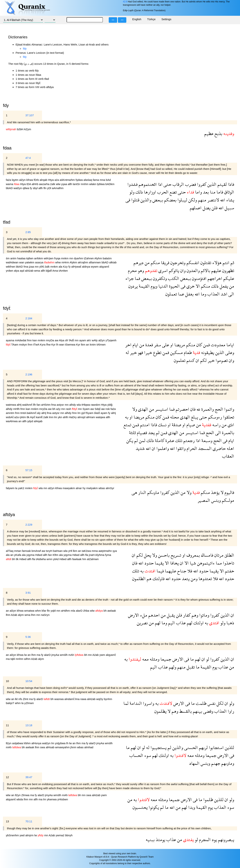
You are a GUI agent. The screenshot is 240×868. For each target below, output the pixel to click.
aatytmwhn (106, 551)
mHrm (66, 262)
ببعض (157, 200)
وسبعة (206, 440)
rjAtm (23, 417)
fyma (108, 555)
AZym (27, 129)
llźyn (9, 743)
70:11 (29, 821)
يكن (130, 440)
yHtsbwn (63, 799)
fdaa (7, 148)
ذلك (139, 192)
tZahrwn (89, 258)
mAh (72, 655)
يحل (147, 555)
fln (45, 188)
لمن (142, 440)
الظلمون (139, 579)
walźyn (18, 188)
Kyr (54, 345)
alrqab (44, 180)
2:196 (29, 374)
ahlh (66, 417)
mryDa (50, 340)
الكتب (173, 278)
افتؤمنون (199, 278)
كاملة (159, 440)
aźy (59, 409)
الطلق (229, 555)
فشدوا (132, 184)
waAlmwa (12, 421)
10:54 (29, 681)
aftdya (9, 515)
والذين (145, 200)
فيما (160, 571)
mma (95, 551)
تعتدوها (205, 579)
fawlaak (77, 559)
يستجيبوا (158, 747)
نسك (162, 425)
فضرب (190, 184)
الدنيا (163, 286)
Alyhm (99, 258)
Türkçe (151, 19)
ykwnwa (52, 799)
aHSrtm (46, 405)
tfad (7, 222)
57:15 (29, 470)
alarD (80, 611)
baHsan (58, 551)
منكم (155, 263)
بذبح (218, 133)
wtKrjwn (49, 258)
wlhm (28, 659)
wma (37, 271)
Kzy (66, 267)
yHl (71, 551)
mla (73, 611)
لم (157, 433)
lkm (84, 345)
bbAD (10, 188)
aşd (22, 271)
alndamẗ (70, 699)
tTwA (37, 345)
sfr (67, 340)
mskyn (23, 345)
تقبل (190, 667)
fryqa (58, 258)
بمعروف (193, 555)
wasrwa (59, 699)
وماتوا (204, 615)
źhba (87, 611)
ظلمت (201, 703)
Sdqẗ (98, 409)
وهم (194, 615)
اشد (223, 294)
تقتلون (205, 263)
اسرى (163, 270)
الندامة (135, 703)
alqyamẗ (104, 267)
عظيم (209, 133)
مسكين (176, 352)
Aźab (14, 615)
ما (191, 659)
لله (198, 409)
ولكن (192, 200)
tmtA (23, 413)
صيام (190, 425)
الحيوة (174, 286)
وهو (140, 270)
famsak (27, 551)
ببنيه (150, 839)
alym (21, 615)
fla (87, 555)
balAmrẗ (32, 413)
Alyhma (100, 555)
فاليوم (229, 492)
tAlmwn (101, 345)
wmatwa (30, 611)
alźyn (23, 180)
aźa (57, 180)
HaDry (73, 417)
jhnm (74, 747)
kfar (44, 611)
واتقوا (180, 448)
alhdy (73, 405)
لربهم (203, 747)
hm (85, 559)
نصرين (142, 623)
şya (115, 551)
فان (192, 409)
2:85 (28, 232)
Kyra (43, 345)
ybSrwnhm (13, 835)
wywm (95, 267)
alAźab (30, 271)
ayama (10, 340)
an (88, 345)
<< (113, 20)
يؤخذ (215, 492)
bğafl (49, 271)
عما (181, 294)
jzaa (32, 267)
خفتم (229, 571)
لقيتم (222, 184)
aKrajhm (83, 262)
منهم (202, 200)
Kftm (56, 555)
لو (207, 659)
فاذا (230, 184)
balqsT (10, 703)
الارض (133, 615)
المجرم (204, 839)
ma (39, 655)
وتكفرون (159, 278)
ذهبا (230, 623)
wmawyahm (63, 747)
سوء (147, 755)
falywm (11, 488)
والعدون (193, 270)
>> (122, 20)
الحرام (191, 448)
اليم (171, 623)
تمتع (127, 425)
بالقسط (185, 711)
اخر (128, 345)
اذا (160, 184)
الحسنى (190, 747)
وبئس (215, 500)
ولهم (172, 667)
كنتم (190, 360)
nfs (21, 699)
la (17, 488)
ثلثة (132, 433)
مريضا (179, 345)
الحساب (136, 755)
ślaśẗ (97, 413)
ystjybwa (61, 743)
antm (14, 258)
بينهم (197, 711)
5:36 (28, 637)
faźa (9, 180)
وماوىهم (227, 763)
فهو (140, 352)
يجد (151, 433)
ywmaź (60, 835)
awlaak (112, 611)
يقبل (170, 615)
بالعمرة (228, 433)
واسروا (148, 703)
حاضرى (219, 448)
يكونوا (153, 807)
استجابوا (216, 747)
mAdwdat (21, 340)
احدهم (153, 615)
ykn (60, 417)
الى (231, 294)
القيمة (144, 286)
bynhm (108, 699)
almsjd (82, 417)
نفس (211, 703)
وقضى (208, 711)
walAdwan (13, 262)
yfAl (42, 267)
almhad (89, 747)
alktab (113, 262)
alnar (79, 488)
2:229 (29, 525)
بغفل (189, 294)
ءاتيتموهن (205, 563)
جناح (181, 571)
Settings (166, 19)
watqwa (101, 417)
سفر (157, 345)
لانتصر (213, 200)
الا (197, 286)
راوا (230, 711)
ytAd (56, 559)
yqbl (54, 611)
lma (78, 699)
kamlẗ (40, 417)
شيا (192, 563)
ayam (83, 340)
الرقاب (178, 184)
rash (69, 409)
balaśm (107, 258)
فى (128, 200)
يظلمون (160, 711)
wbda (20, 799)
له (127, 352)
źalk (53, 184)
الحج (218, 409)
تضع (173, 192)
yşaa (65, 184)
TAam (15, 345)
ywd (22, 835)
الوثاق (229, 192)
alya (17, 271)
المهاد (194, 763)
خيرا (148, 352)
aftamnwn (95, 262)
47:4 (28, 158)
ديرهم (139, 263)
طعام (187, 352)
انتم (225, 263)
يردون (133, 286)
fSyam (90, 413)
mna (103, 180)
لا (221, 492)
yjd (83, 413)
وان (182, 270)
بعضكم (170, 200)
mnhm (85, 184)
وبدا (191, 807)
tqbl (13, 659)
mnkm (65, 258)
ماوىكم (153, 492)
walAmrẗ (28, 405)
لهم (189, 623)
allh (70, 184)
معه (145, 659)
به (127, 417)
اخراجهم (214, 278)
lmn (52, 417)
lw (26, 655)
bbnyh (69, 835)
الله (222, 200)
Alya (62, 340)
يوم (214, 667)
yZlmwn (29, 703)
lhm (8, 615)
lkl (17, 699)
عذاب (180, 623)
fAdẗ (72, 340)
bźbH (20, 129)
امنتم (144, 425)
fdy (25, 49)
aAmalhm (58, 188)
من (147, 263)
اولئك (198, 623)
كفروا (201, 184)
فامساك (207, 555)
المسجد (204, 448)
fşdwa (79, 180)
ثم (232, 263)
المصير (204, 500)
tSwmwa (70, 345)
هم (149, 579)
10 (7, 681)
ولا (135, 409)
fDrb (37, 180)
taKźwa (87, 551)
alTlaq (10, 551)
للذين (229, 747)
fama (96, 180)
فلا (189, 571)
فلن (214, 208)
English (137, 19)
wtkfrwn (11, 267)
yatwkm (30, 262)
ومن (194, 579)
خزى (190, 286)
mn (72, 258)
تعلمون (180, 360)
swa (43, 747)
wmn (50, 559)
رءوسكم (215, 417)
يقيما (159, 563)
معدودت (218, 345)
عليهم (216, 270)
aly (39, 413)
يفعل (223, 286)
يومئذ (160, 839)
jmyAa (56, 655)
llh (35, 405)
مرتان (218, 555)
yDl (50, 188)
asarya (40, 262)
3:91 (28, 593)
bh (54, 409)
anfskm (39, 258)
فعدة (149, 345)
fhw (49, 345)
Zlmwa (26, 795)
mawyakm (69, 488)
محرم (132, 270)
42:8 (125, 2)
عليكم (228, 278)
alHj (19, 405)
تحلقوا (228, 417)
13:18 (29, 725)
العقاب (228, 456)
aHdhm (66, 611)
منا (212, 192)
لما (126, 703)
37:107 (30, 115)
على (165, 345)
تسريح (175, 555)
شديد (140, 448)
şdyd (31, 421)
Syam (86, 409)
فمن (206, 345)
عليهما (170, 571)
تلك (178, 440)
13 (7, 821)
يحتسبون (140, 807)
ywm (103, 655)
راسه (216, 425)
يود (214, 839)
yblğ (110, 405)
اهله (230, 448)
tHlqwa (86, 405)
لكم (203, 360)
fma (26, 267)
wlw (59, 184)
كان (199, 345)
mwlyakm (92, 488)
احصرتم (182, 409)
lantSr (77, 184)
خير (133, 352)
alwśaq (88, 180)
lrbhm (28, 743)
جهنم (215, 763)
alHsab (51, 747)
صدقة (176, 425)
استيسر (161, 409)
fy (31, 188)
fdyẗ (7, 308)
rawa (84, 699)
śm (8, 258)
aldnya (86, 267)
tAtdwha (41, 559)
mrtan (18, 551)
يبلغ (194, 417)
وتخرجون (177, 263)
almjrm (30, 835)
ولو (132, 192)
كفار (186, 615)
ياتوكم (173, 270)
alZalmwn (93, 559)
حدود (149, 563)
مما (218, 563)
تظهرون (228, 270)
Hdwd (39, 555)
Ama (56, 271)
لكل (219, 703)
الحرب (162, 192)
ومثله (154, 659)
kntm (93, 345)
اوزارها (149, 192)
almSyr (110, 488)
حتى (167, 184)
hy (85, 488)
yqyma (31, 555)
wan (22, 262)
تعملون (171, 294)
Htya (51, 180)
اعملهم (196, 208)
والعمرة (207, 409)
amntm (10, 413)
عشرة (169, 440)
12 (7, 777)
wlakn (93, 184)
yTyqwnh (111, 340)
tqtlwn (30, 258)
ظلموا (208, 800)
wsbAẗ (10, 417)
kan (35, 340)
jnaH (92, 555)
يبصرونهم (226, 839)
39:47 (29, 777)
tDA (29, 184)
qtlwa (26, 188)
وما (203, 294)
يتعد (185, 579)
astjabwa (18, 743)
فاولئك (158, 579)
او (171, 345)
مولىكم (227, 500)
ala (61, 267)
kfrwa (30, 180)
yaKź (22, 488)
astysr (61, 405)
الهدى (142, 409)
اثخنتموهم (147, 184)
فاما (219, 192)
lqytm (16, 180)
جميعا (165, 659)
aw (57, 340)
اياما (230, 345)
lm (79, 413)
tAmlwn (63, 271)
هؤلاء (216, 263)
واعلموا (162, 448)
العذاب (213, 294)
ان (197, 360)
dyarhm (79, 258)
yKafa (18, 555)
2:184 (29, 318)
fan (39, 405)
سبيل (229, 208)
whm (38, 611)
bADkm (110, 184)
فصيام (141, 433)
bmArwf (37, 551)
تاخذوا (228, 563)
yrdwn (10, 271)
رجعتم (188, 440)
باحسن (163, 555)
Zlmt (26, 699)
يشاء (230, 200)
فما (137, 278)
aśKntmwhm (68, 180)
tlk (28, 417)
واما (198, 192)
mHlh (17, 409)
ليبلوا (182, 200)
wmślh (64, 655)
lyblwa (101, 184)
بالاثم (205, 270)
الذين (211, 184)
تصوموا (221, 360)
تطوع (157, 352)
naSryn (45, 615)
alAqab (38, 421)
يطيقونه (207, 352)
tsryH (49, 551)
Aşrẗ (33, 417)
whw (58, 262)
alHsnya (37, 743)
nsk (108, 409)
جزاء (130, 278)
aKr (89, 340)
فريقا (165, 263)
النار (142, 492)
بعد (205, 192)
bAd (108, 180)
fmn (30, 340)
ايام (135, 345)
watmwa (11, 405)
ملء (143, 615)
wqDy (100, 699)
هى (134, 492)
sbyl (36, 188)
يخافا (174, 563)
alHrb (35, 184)
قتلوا (135, 200)
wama (10, 184)
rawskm (96, 405)
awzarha (45, 184)
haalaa (22, 258)
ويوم (153, 286)
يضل (206, 208)
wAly (95, 340)
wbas (102, 488)
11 (7, 725)
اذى (230, 425)
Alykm (74, 262)
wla (79, 405)
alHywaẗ (77, 267)
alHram (91, 417)
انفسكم (192, 263)
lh (58, 345)
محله (174, 417)
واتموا (229, 409)
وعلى (229, 352)
